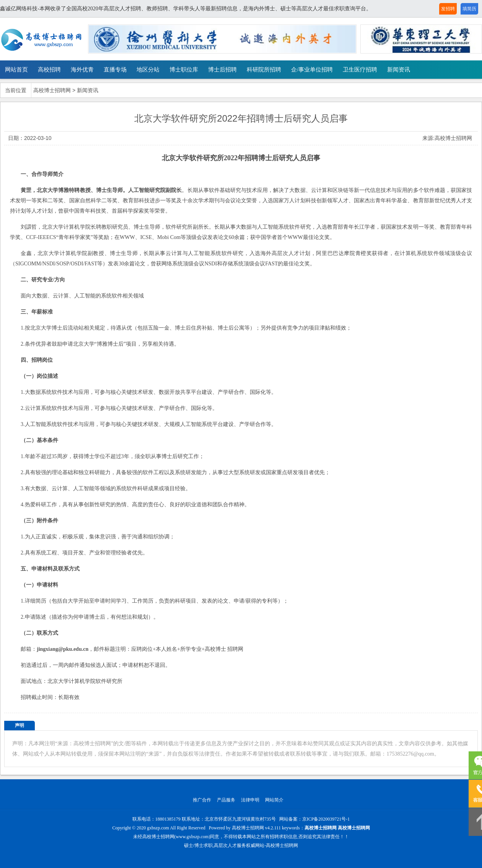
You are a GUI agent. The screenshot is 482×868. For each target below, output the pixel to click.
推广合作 (202, 800)
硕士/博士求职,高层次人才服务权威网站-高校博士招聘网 (241, 845)
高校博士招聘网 (52, 90)
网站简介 (274, 800)
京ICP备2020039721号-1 (326, 819)
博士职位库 (184, 70)
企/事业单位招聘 (312, 70)
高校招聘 (49, 70)
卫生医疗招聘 (360, 70)
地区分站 (148, 70)
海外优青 (82, 70)
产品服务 (226, 800)
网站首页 (16, 70)
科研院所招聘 (264, 70)
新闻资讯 (399, 70)
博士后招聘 (222, 70)
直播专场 (115, 70)
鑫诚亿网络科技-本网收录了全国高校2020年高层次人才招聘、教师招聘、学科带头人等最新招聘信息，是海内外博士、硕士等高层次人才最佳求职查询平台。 (186, 9)
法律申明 (250, 800)
